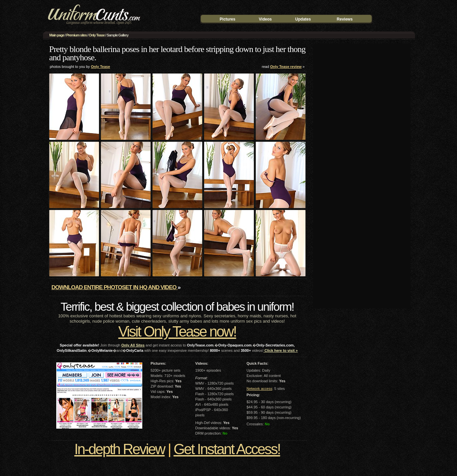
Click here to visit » (280, 350)
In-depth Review (120, 449)
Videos (265, 19)
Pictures (228, 19)
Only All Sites (133, 345)
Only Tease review (286, 67)
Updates (303, 19)
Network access (259, 389)
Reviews (345, 19)
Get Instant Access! (227, 449)
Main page (57, 35)
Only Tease (97, 35)
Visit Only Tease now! (177, 331)
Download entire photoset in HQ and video (115, 287)
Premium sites (76, 35)
